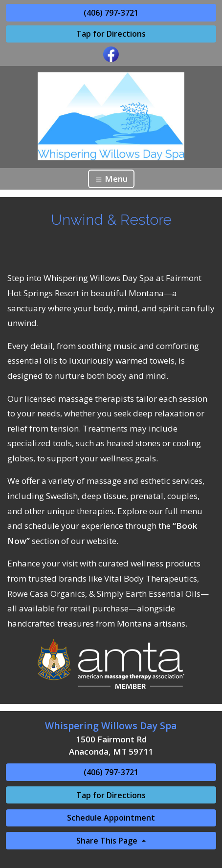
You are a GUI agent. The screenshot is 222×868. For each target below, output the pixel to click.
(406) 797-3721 (111, 13)
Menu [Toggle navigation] (111, 179)
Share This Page (108, 841)
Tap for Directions (111, 34)
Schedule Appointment (111, 818)
